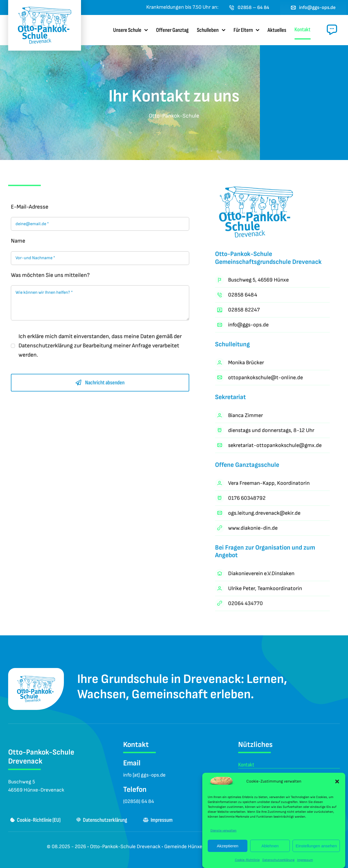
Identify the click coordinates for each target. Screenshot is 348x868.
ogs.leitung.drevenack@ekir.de (264, 514)
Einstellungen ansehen (316, 846)
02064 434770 (246, 605)
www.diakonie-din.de (253, 529)
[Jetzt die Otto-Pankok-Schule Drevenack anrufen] (249, 7)
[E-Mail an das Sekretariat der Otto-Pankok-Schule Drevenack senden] (313, 7)
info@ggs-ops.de (248, 326)
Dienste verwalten (223, 831)
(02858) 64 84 (139, 801)
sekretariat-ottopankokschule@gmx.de (275, 447)
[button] (337, 781)
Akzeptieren (227, 846)
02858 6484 (243, 296)
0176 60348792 (247, 499)
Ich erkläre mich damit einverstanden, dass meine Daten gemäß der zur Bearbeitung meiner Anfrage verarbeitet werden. (100, 347)
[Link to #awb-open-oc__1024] (332, 30)
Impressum (305, 860)
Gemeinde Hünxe (183, 847)
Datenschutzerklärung (278, 860)
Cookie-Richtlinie (247, 860)
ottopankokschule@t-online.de (265, 379)
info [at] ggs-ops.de (144, 775)
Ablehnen (270, 846)
